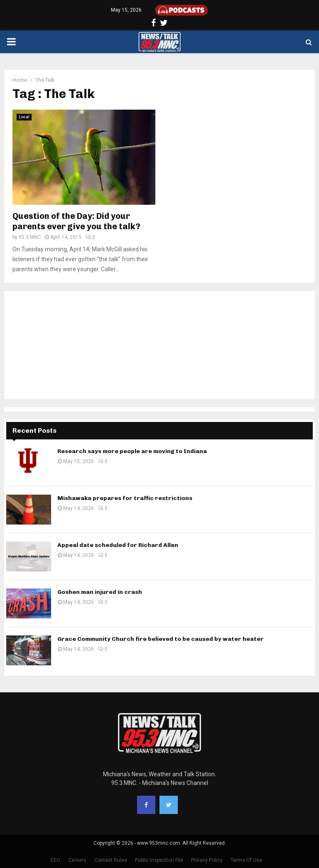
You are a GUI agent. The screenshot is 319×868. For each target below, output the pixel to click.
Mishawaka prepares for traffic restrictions (125, 498)
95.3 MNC (30, 237)
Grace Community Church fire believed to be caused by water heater (161, 639)
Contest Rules (111, 860)
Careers (77, 860)
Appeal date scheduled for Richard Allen (118, 545)
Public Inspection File (159, 860)
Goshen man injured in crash (100, 592)
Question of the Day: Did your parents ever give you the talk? (76, 221)
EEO (55, 860)
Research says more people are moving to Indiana (132, 451)
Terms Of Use (246, 860)
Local (24, 117)
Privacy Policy (207, 860)
